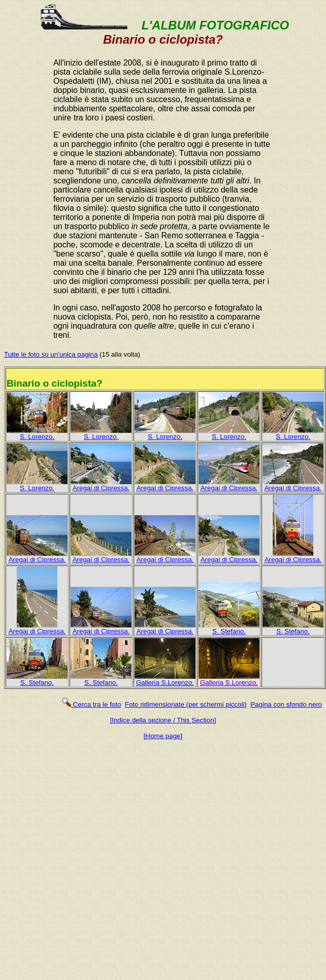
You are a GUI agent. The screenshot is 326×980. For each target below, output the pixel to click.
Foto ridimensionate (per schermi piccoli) (186, 704)
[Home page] (163, 736)
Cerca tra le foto (91, 704)
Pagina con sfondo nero (286, 704)
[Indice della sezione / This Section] (163, 720)
